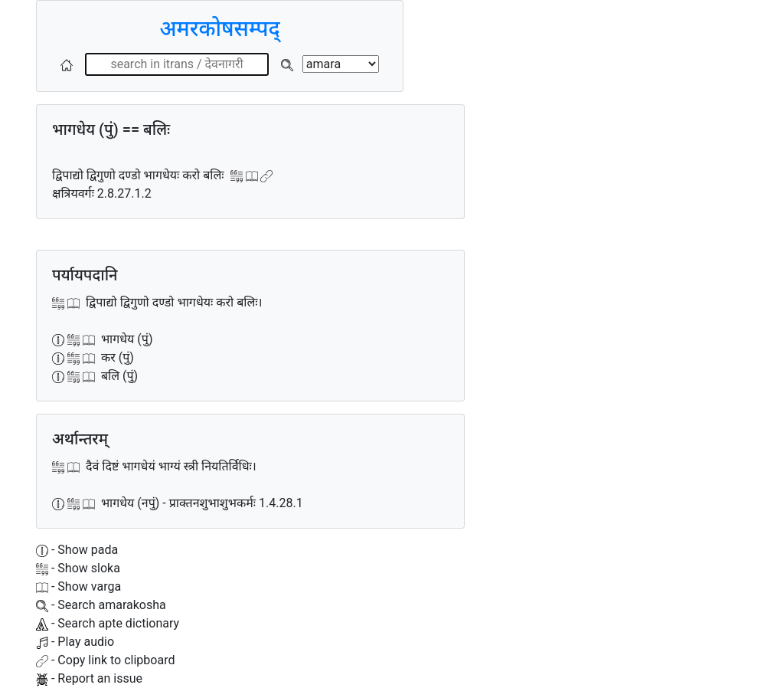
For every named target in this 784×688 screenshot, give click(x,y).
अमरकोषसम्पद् (219, 29)
